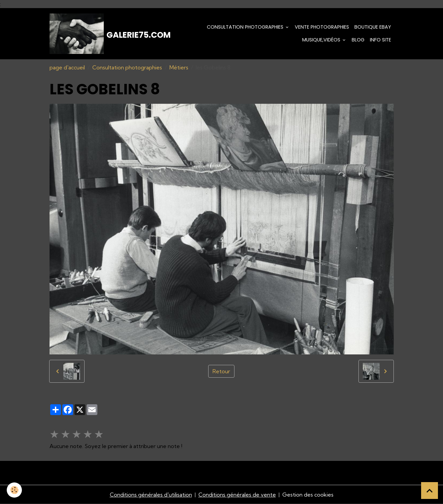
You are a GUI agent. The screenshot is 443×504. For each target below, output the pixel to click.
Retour (221, 371)
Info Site (381, 40)
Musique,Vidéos (322, 40)
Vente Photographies (322, 27)
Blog (358, 40)
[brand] (100, 34)
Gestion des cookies (308, 495)
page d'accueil (67, 67)
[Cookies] (14, 490)
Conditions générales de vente (237, 495)
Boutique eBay (373, 27)
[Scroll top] (430, 491)
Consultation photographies (246, 27)
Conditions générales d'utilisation (151, 495)
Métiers (179, 67)
